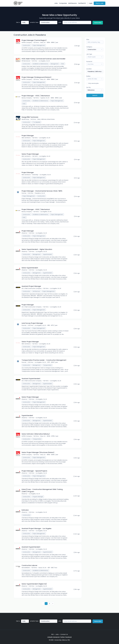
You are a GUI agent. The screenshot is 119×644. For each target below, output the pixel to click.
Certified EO (82, 3)
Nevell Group (25, 119)
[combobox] (25, 23)
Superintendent (48, 254)
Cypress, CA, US (45, 98)
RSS (52, 634)
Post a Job (100, 3)
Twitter (62, 637)
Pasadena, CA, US (40, 193)
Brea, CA (43, 42)
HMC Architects (26, 138)
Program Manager (38, 497)
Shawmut (24, 233)
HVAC (63, 64)
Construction (26, 45)
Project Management (39, 45)
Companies (63, 3)
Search (95, 95)
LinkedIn (50, 637)
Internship (35, 175)
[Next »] (53, 604)
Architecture (36, 291)
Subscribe (98, 23)
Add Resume (72, 3)
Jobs (56, 3)
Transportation (47, 365)
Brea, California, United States (46, 119)
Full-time (36, 42)
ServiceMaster (26, 568)
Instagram (56, 637)
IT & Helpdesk (36, 122)
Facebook (68, 637)
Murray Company (27, 98)
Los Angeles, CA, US (44, 61)
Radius (88, 76)
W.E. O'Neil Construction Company (32, 288)
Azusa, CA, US (42, 568)
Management (55, 64)
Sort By (88, 87)
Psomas (24, 193)
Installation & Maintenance (40, 64)
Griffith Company (27, 42)
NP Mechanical (26, 61)
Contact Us (64, 634)
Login (91, 3)
